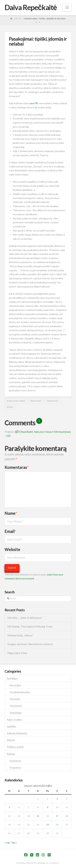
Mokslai (11, 740)
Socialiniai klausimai (20, 692)
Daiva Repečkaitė (31, 7)
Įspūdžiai (11, 726)
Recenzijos (15, 685)
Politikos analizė (15, 747)
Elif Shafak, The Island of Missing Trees (30, 626)
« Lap (7, 842)
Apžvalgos (12, 678)
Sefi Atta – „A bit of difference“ (25, 618)
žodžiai (10, 407)
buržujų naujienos (16, 401)
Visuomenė (16, 706)
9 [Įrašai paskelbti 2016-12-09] (48, 807)
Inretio (41, 863)
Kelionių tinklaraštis (17, 733)
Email (10, 531)
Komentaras (17, 467)
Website (12, 549)
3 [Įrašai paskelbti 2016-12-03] (57, 799)
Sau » (14, 842)
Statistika (15, 699)
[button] (67, 7)
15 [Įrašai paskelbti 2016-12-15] (38, 816)
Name (11, 513)
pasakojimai (36, 401)
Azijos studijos (14, 719)
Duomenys (15, 761)
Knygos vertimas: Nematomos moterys (30, 644)
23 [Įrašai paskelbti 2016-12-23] (48, 825)
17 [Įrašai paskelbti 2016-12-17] (57, 816)
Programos (15, 767)
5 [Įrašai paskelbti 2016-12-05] (9, 807)
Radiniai (11, 754)
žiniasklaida (53, 401)
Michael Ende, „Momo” (20, 635)
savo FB (34, 103)
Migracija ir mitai (17, 653)
